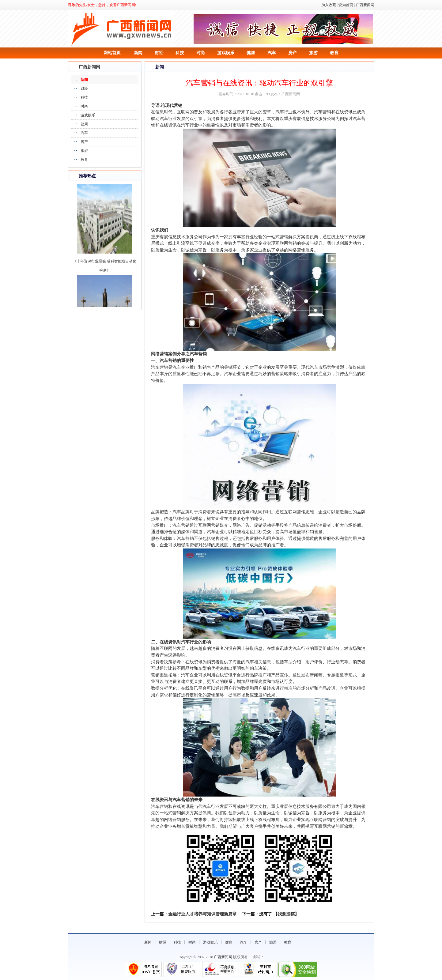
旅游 (313, 53)
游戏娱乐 (226, 53)
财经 (159, 53)
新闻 (138, 53)
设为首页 (346, 5)
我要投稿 (286, 914)
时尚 (201, 53)
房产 (293, 53)
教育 (334, 53)
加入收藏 (329, 5)
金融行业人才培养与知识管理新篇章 (202, 914)
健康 (251, 53)
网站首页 (112, 53)
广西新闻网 (365, 5)
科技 (180, 53)
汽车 (272, 53)
